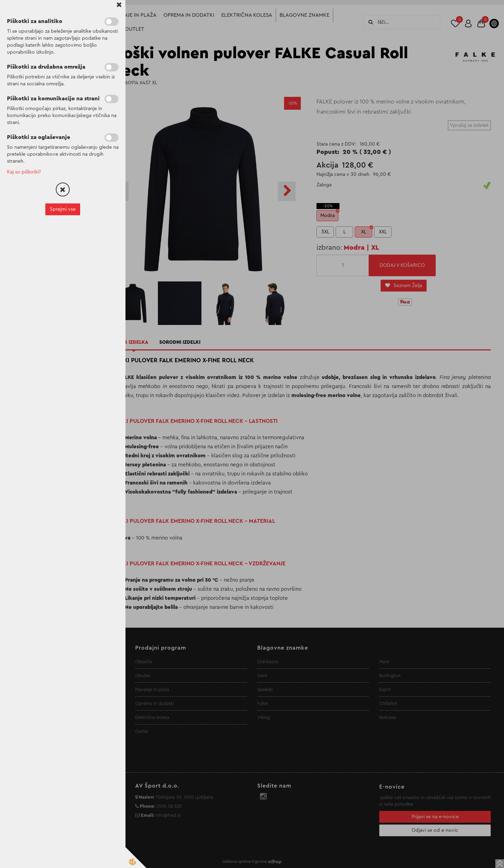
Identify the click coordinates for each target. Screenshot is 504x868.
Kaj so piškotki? (24, 172)
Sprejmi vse (63, 209)
